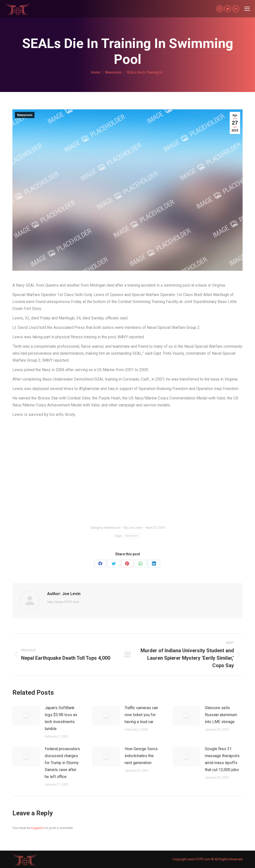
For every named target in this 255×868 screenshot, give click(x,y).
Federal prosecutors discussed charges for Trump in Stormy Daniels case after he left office (62, 763)
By (133, 528)
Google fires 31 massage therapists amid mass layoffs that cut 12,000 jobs (222, 759)
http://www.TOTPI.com (63, 602)
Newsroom (25, 115)
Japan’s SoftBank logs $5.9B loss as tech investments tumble (61, 718)
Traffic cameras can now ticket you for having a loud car (141, 715)
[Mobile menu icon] (247, 9)
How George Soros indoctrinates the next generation (141, 756)
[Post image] (26, 716)
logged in (38, 828)
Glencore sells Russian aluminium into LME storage (221, 715)
